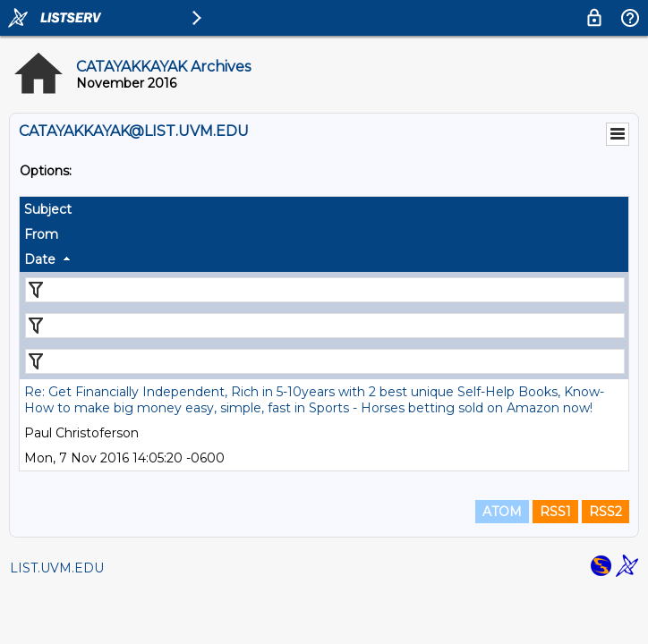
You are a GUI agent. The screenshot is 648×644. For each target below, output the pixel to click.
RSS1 (555, 512)
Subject (48, 209)
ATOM (502, 512)
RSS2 (605, 512)
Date (40, 259)
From (41, 234)
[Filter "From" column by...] (325, 326)
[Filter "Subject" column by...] (325, 290)
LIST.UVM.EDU (57, 568)
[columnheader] (324, 209)
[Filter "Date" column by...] (325, 361)
